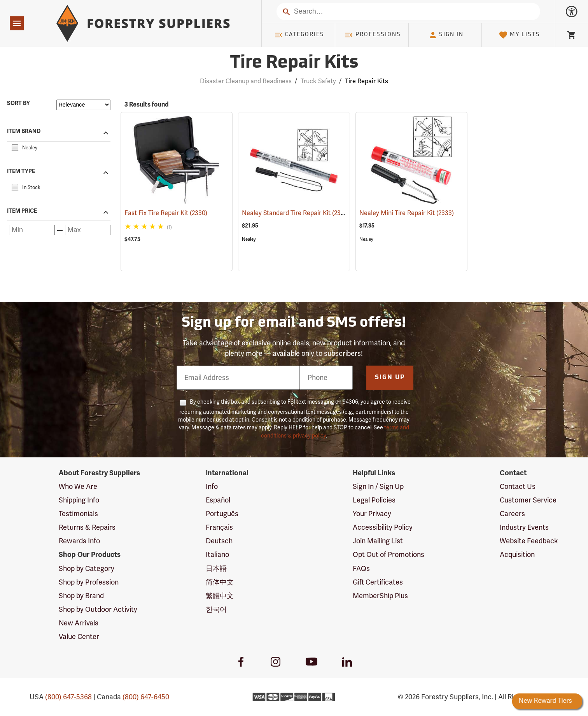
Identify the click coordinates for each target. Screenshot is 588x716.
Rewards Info (79, 541)
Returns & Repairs (87, 527)
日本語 (216, 569)
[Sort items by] (83, 105)
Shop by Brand (81, 596)
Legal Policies (374, 500)
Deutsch (219, 541)
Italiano (217, 555)
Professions (373, 35)
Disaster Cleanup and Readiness (246, 81)
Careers (512, 514)
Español (218, 500)
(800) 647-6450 (146, 697)
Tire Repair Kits (367, 81)
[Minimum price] (32, 230)
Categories (299, 35)
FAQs (361, 569)
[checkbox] (15, 147)
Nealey (249, 239)
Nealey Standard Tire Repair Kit (296, 213)
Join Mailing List (378, 541)
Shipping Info (79, 500)
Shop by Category (87, 569)
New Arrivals (79, 623)
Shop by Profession (89, 582)
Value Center (79, 637)
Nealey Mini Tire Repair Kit (407, 213)
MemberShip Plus (380, 596)
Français (219, 527)
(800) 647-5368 (68, 697)
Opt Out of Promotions (388, 555)
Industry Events (524, 527)
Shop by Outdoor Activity (98, 609)
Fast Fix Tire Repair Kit (166, 213)
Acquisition (517, 555)
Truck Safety (318, 81)
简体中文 (220, 582)
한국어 (216, 609)
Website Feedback (529, 541)
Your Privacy (372, 514)
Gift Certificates (378, 582)
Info (212, 487)
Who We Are (78, 487)
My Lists (519, 35)
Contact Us (518, 487)
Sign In (446, 35)
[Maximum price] (88, 230)
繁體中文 (220, 596)
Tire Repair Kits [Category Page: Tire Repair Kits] (294, 63)
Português (222, 514)
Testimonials (78, 514)
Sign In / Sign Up (378, 487)
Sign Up (390, 378)
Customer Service (528, 500)
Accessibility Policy (383, 527)
